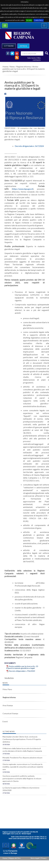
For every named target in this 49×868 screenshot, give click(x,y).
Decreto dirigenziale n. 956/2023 (22, 671)
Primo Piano (7, 689)
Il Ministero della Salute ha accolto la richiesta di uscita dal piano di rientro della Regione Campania (22, 750)
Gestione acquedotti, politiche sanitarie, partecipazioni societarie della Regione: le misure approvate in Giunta (22, 779)
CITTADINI (9, 46)
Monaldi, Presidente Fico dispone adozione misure (22, 758)
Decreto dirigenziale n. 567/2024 (29, 146)
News (12, 67)
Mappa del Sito (15, 858)
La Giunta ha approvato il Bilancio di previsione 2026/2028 (21, 789)
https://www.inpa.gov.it (23, 189)
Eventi (5, 721)
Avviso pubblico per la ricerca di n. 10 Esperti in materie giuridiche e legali (24, 69)
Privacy (44, 858)
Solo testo (32, 58)
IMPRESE (23, 46)
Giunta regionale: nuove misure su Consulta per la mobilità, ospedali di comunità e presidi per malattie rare (23, 767)
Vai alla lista (9, 678)
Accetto (29, 20)
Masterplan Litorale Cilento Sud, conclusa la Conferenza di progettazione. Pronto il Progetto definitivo (22, 739)
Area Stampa (8, 705)
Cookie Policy (39, 20)
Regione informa (24, 67)
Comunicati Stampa (10, 713)
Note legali (35, 858)
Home (5, 67)
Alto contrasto (37, 59)
